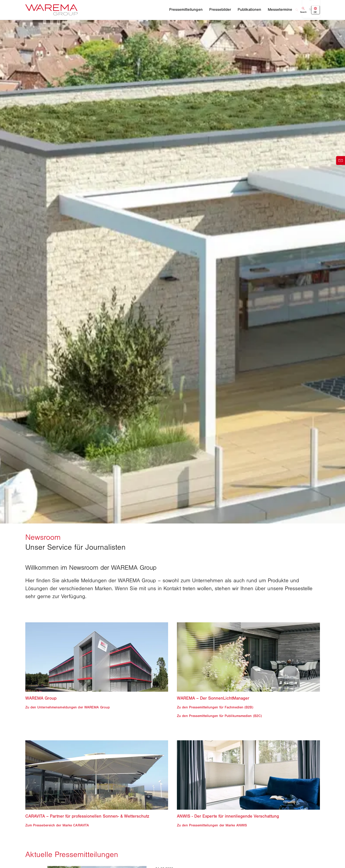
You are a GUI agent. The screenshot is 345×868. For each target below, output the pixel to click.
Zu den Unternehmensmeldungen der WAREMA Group (68, 707)
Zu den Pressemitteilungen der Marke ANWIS (212, 825)
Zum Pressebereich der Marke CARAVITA (57, 825)
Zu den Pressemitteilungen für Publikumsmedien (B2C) (219, 716)
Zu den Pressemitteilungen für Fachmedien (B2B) (215, 707)
